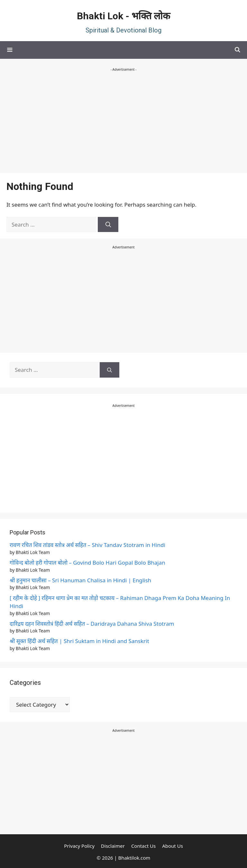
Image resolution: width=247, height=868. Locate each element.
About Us (173, 846)
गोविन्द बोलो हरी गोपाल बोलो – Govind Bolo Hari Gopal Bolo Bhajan (87, 563)
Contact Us (143, 846)
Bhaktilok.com (134, 858)
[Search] (108, 225)
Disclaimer (113, 846)
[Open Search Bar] (237, 50)
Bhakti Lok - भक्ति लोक (123, 16)
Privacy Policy (79, 846)
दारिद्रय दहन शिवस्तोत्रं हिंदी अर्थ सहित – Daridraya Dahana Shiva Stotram (92, 624)
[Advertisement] (123, 122)
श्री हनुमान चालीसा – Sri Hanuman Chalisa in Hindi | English (80, 580)
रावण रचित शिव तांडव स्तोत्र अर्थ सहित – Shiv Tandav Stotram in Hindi (87, 545)
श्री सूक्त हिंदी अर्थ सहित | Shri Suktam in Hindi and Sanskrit (79, 641)
